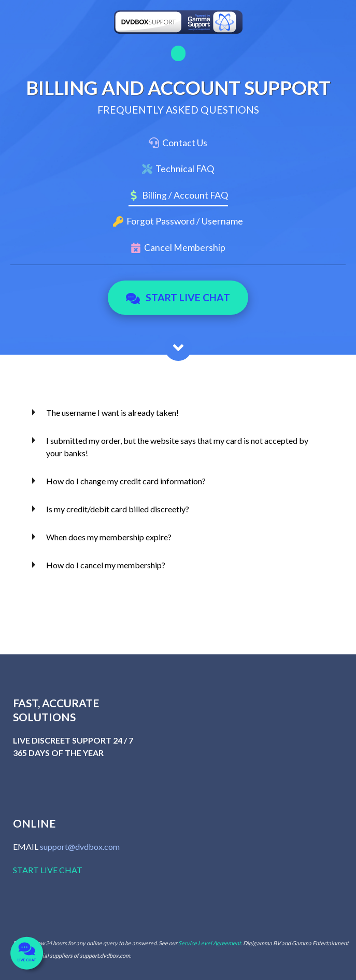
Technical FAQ (185, 169)
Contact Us (185, 143)
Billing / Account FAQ (185, 195)
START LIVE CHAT (48, 870)
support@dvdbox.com (80, 846)
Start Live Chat (178, 298)
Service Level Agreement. (210, 943)
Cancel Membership (185, 248)
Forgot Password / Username (185, 221)
